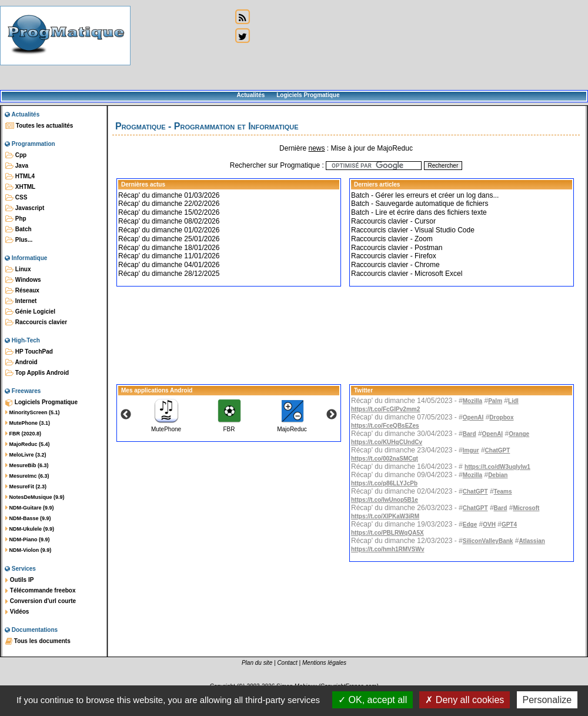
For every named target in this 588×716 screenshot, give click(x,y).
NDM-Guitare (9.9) (30, 508)
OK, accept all (372, 700)
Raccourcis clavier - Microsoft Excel (407, 274)
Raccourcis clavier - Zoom (392, 239)
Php (16, 219)
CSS (16, 198)
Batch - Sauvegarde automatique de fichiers (420, 204)
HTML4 (20, 176)
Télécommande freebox (40, 591)
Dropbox (501, 417)
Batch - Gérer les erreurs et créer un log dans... (425, 195)
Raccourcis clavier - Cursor (393, 221)
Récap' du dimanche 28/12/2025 (169, 274)
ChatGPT (498, 450)
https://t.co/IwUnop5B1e (385, 500)
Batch (19, 229)
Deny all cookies (465, 700)
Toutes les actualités (39, 126)
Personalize (547, 700)
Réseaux (22, 291)
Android (21, 362)
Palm (495, 401)
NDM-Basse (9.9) (28, 518)
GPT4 (509, 524)
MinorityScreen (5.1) (33, 412)
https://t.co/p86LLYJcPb (384, 483)
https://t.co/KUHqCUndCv (387, 442)
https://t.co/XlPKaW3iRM (385, 516)
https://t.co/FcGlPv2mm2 (385, 409)
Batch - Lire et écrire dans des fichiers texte (419, 212)
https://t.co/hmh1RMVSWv (387, 549)
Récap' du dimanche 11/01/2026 (169, 256)
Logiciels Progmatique (308, 95)
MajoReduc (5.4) (28, 444)
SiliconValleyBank (488, 541)
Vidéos (17, 612)
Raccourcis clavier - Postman (397, 248)
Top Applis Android (37, 373)
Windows (23, 280)
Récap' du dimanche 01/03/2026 (169, 195)
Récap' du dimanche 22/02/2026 (169, 204)
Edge (470, 524)
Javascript (25, 208)
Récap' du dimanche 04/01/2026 (169, 265)
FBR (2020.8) (23, 434)
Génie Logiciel (30, 312)
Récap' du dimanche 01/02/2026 (169, 230)
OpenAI (473, 417)
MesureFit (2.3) (26, 487)
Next (332, 415)
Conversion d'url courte (41, 601)
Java (17, 166)
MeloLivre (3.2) (26, 455)
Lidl (513, 401)
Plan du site (257, 663)
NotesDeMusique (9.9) (35, 497)
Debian (498, 475)
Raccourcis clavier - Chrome (395, 265)
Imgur (471, 450)
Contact (287, 663)
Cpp (16, 155)
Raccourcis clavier (36, 322)
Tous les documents (38, 641)
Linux (18, 269)
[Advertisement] (181, 46)
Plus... (19, 240)
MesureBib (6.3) (27, 465)
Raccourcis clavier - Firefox (394, 256)
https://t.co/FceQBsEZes (385, 426)
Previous (126, 415)
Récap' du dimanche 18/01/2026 (169, 248)
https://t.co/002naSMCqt (385, 459)
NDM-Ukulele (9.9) (30, 529)
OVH (489, 524)
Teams (503, 492)
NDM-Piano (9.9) (28, 540)
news (316, 148)
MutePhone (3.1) (28, 423)
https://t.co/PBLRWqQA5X (387, 533)
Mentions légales (324, 663)
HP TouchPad (29, 352)
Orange (519, 434)
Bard (470, 434)
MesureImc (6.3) (27, 476)
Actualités (250, 95)
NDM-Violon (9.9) (28, 550)
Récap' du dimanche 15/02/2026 (169, 212)
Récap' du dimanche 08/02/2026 (169, 221)
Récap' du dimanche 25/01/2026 (169, 239)
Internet (21, 301)
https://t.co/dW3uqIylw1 (497, 467)
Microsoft (526, 508)
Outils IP (19, 580)
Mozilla (472, 401)
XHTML (20, 187)
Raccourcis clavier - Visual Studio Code (413, 230)
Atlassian (532, 541)
